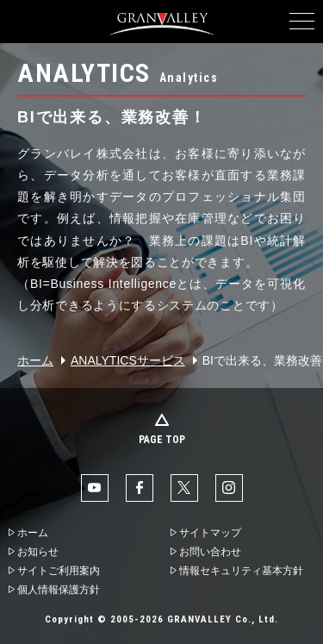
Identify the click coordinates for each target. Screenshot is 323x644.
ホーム (35, 360)
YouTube (95, 488)
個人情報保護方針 (59, 590)
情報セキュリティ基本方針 (241, 571)
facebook (140, 488)
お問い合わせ (210, 552)
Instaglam (229, 488)
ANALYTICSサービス (128, 360)
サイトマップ (210, 533)
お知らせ (38, 552)
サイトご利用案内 (59, 571)
